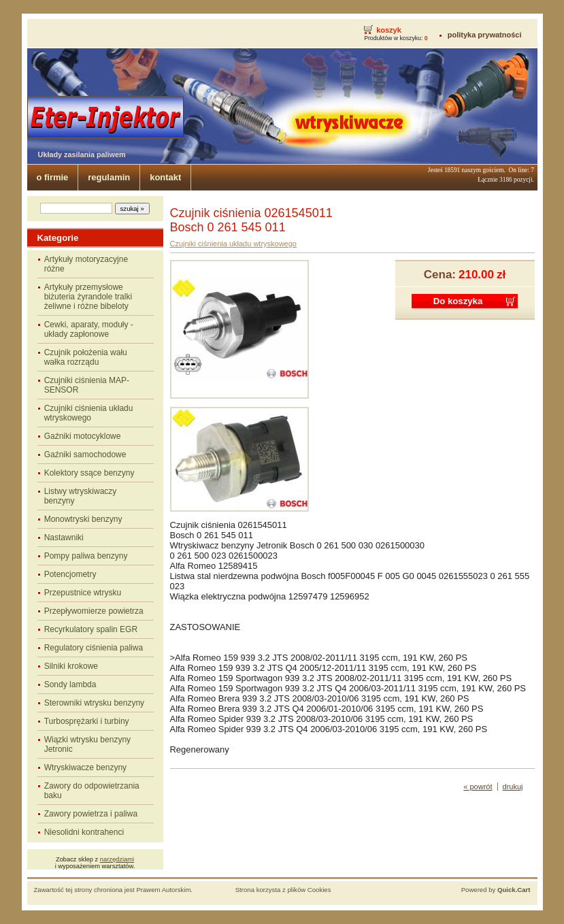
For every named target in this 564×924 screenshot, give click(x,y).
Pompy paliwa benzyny (86, 556)
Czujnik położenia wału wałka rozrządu (86, 357)
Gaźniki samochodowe (85, 455)
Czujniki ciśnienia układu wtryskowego (89, 413)
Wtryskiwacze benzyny (85, 768)
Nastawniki (64, 538)
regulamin (109, 177)
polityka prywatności (485, 35)
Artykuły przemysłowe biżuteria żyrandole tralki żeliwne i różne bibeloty (88, 297)
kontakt (165, 177)
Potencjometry (70, 574)
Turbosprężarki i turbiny (87, 721)
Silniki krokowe (71, 666)
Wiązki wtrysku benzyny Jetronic (87, 744)
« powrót (478, 787)
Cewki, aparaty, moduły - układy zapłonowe (89, 329)
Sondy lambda (70, 684)
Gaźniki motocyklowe (83, 436)
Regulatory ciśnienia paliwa (94, 648)
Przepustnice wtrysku (83, 593)
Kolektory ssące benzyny (89, 473)
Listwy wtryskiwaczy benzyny (81, 496)
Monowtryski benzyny (83, 519)
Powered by (496, 890)
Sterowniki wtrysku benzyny (94, 703)
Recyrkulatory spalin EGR (91, 629)
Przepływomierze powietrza (94, 611)
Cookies (319, 890)
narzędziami (117, 859)
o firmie (53, 177)
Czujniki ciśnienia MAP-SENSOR (87, 385)
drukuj (513, 787)
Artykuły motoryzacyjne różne (86, 264)
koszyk (389, 30)
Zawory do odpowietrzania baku (92, 791)
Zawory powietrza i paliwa (91, 814)
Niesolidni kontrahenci (84, 832)
